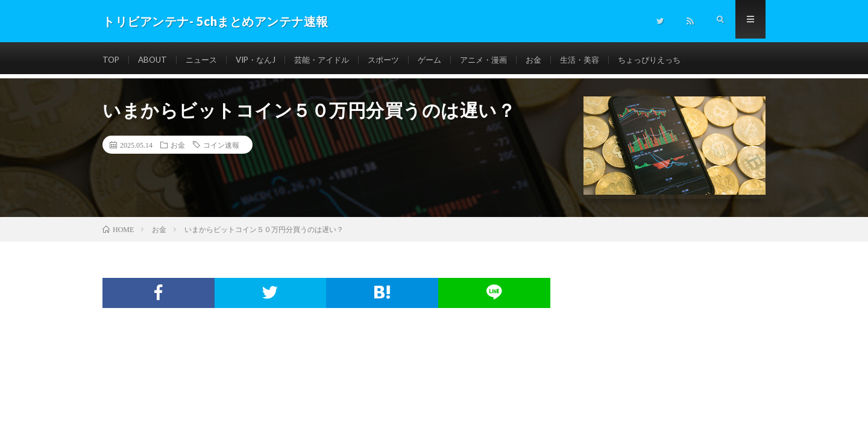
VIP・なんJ (263, 60)
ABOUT (155, 60)
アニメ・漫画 (503, 60)
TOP (112, 60)
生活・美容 (603, 60)
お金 (555, 60)
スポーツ (398, 60)
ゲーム (446, 60)
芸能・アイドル (333, 60)
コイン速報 (221, 145)
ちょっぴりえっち (677, 60)
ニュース (206, 60)
